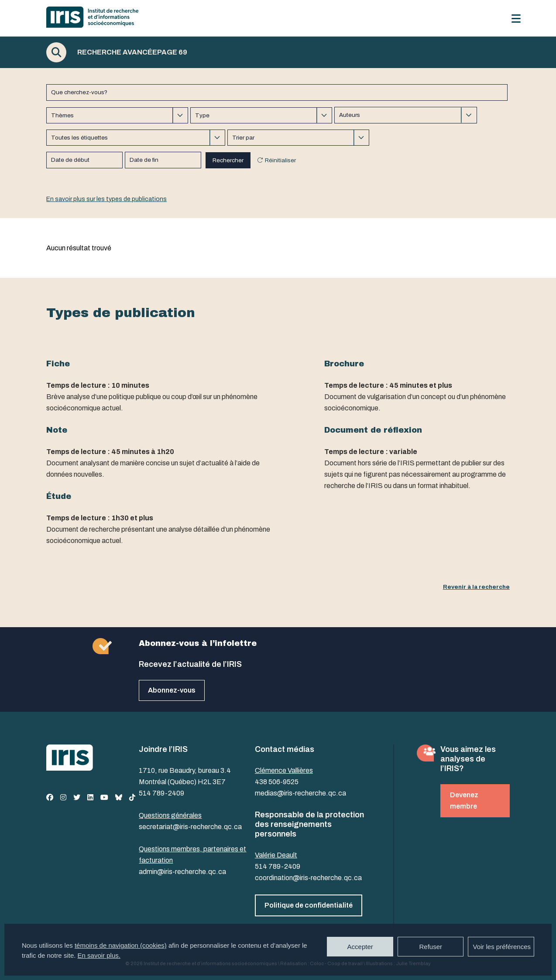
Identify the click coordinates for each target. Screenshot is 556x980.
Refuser (431, 947)
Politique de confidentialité (309, 905)
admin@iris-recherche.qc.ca (182, 872)
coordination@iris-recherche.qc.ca (308, 878)
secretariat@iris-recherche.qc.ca (190, 827)
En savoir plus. (99, 955)
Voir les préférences (502, 947)
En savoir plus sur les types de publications (106, 199)
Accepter (360, 947)
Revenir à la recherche (476, 587)
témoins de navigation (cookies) (121, 945)
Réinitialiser (280, 160)
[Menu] (516, 19)
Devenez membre (464, 801)
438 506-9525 (277, 782)
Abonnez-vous (172, 690)
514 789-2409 (161, 793)
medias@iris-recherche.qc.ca (300, 793)
